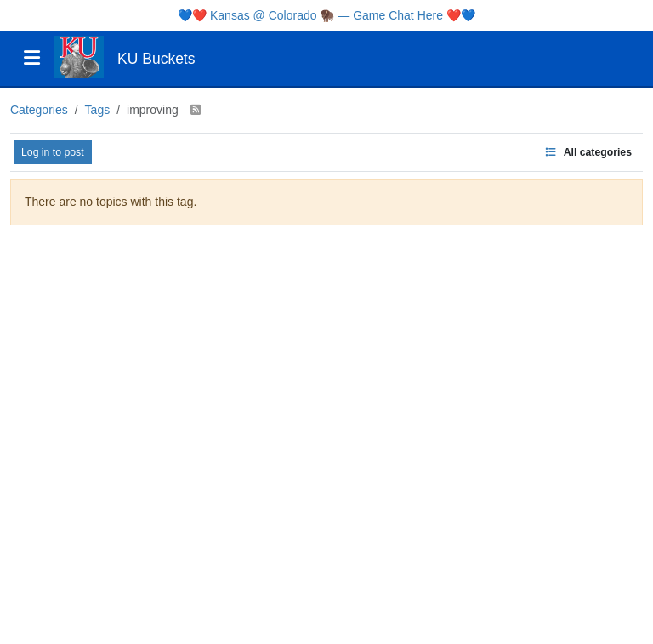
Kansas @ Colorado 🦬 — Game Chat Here (326, 15)
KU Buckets (156, 59)
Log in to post (53, 152)
